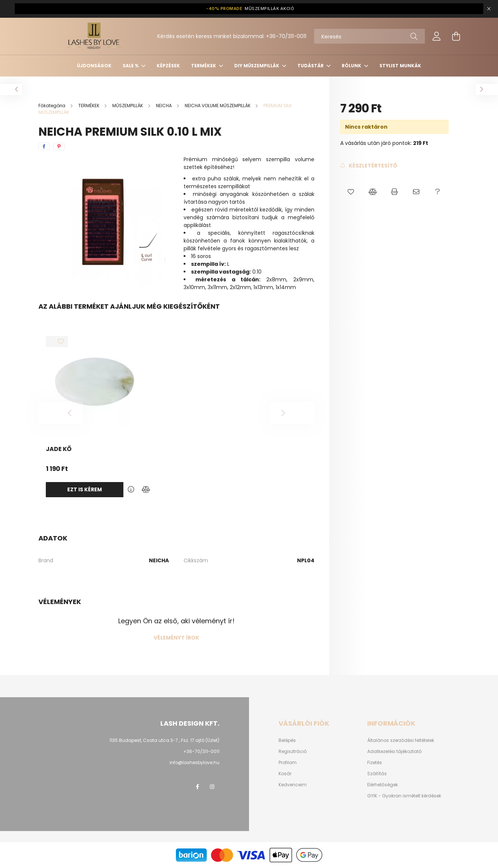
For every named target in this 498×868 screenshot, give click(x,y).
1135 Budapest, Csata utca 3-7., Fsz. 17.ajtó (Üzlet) (164, 740)
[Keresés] (369, 36)
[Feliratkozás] (369, 166)
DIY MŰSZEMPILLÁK (257, 66)
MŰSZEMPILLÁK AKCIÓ (250, 9)
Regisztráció (293, 752)
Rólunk (352, 66)
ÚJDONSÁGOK (94, 66)
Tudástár (311, 66)
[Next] (292, 413)
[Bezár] (489, 9)
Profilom (288, 763)
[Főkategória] (52, 106)
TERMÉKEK (204, 66)
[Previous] (61, 413)
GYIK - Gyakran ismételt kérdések (404, 796)
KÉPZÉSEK (168, 66)
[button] (351, 192)
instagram (212, 787)
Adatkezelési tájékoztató (394, 752)
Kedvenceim (293, 785)
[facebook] (44, 146)
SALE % (131, 66)
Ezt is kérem (85, 489)
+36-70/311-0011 (286, 36)
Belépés (287, 740)
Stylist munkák (400, 66)
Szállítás (377, 774)
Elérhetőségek (383, 785)
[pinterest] (59, 146)
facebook (197, 787)
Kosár (285, 774)
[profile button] (437, 36)
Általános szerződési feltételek (401, 740)
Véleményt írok (176, 638)
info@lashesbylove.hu (195, 762)
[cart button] (456, 36)
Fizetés (375, 763)
